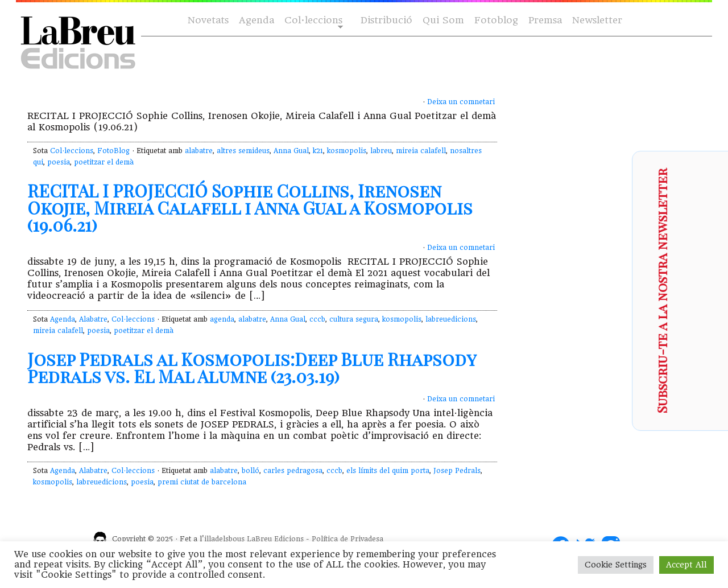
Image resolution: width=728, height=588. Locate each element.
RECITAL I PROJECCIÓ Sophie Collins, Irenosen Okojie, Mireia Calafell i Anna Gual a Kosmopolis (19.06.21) (250, 208)
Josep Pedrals (457, 471)
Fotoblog (496, 20)
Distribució (386, 20)
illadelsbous (224, 539)
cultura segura (354, 319)
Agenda (257, 20)
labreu (381, 151)
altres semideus (243, 151)
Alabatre (93, 319)
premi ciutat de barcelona (202, 482)
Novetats (208, 20)
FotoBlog (113, 151)
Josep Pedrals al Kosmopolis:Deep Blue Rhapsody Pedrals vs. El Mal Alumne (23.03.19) (252, 368)
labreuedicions (451, 319)
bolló (251, 471)
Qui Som (443, 20)
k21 (318, 151)
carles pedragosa (293, 471)
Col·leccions (313, 21)
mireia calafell (421, 151)
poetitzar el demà (104, 162)
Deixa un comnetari (461, 102)
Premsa (545, 20)
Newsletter (597, 20)
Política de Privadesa (348, 539)
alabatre (199, 151)
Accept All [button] (686, 565)
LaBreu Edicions (275, 539)
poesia (59, 162)
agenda (222, 319)
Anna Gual (291, 151)
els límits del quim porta (388, 471)
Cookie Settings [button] (616, 565)
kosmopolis (347, 151)
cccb (317, 319)
